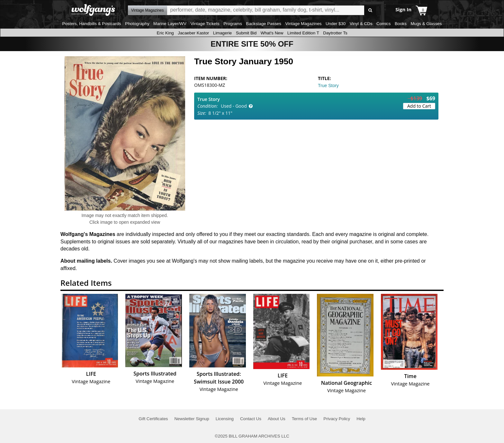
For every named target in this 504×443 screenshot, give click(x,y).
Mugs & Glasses (426, 24)
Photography (137, 24)
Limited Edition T (303, 33)
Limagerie (223, 33)
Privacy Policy (337, 419)
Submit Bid (246, 33)
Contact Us (251, 419)
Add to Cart (419, 106)
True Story (328, 86)
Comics (383, 24)
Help (361, 419)
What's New (272, 33)
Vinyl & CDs (361, 24)
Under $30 (336, 24)
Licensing (225, 419)
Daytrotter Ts (335, 33)
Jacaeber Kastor (193, 33)
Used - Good (234, 106)
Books (401, 24)
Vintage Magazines (303, 24)
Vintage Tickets (205, 24)
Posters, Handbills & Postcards (92, 24)
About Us (277, 419)
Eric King (165, 33)
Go (370, 10)
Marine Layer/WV (170, 24)
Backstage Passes (264, 24)
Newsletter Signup (192, 419)
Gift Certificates (153, 419)
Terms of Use (305, 419)
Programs (233, 24)
